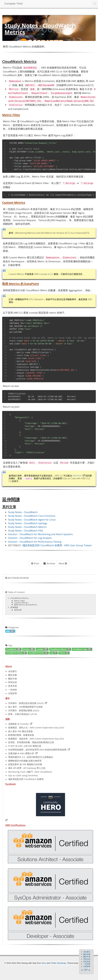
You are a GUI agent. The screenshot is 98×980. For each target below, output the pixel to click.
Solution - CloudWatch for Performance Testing (35, 542)
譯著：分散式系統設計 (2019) (22, 714)
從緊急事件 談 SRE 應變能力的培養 (25, 764)
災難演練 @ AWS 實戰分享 (21, 753)
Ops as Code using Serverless (23, 775)
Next (63, 563)
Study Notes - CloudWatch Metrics (27, 527)
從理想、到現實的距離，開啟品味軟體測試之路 (31, 742)
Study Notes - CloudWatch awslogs (28, 523)
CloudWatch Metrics (60, 649)
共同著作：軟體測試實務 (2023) (24, 710)
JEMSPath (77, 476)
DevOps (29, 649)
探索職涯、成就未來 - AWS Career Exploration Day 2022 (36, 739)
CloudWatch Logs (82, 649)
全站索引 (13, 671)
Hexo (44, 963)
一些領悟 (13, 690)
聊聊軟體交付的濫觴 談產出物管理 (25, 761)
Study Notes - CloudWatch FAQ (25, 531)
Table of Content (15, 592)
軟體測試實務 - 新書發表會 (21, 735)
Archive (49, 563)
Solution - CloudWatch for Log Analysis (30, 538)
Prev (35, 563)
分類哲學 (13, 693)
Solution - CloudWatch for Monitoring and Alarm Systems (40, 534)
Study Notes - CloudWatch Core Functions (32, 516)
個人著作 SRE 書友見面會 (20, 731)
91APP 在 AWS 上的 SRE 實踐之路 (25, 746)
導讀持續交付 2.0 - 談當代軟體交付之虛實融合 (31, 757)
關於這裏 (13, 675)
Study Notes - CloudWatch (23, 512)
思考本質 (13, 686)
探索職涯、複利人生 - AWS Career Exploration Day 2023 (36, 727)
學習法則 (13, 682)
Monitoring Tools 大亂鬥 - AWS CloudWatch (30, 772)
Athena (64, 653)
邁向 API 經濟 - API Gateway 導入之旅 (27, 768)
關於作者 (13, 679)
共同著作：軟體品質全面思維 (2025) (26, 703)
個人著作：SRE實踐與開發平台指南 (25, 707)
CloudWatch (13, 649)
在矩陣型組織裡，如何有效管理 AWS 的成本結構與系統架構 (37, 750)
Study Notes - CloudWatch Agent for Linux (32, 520)
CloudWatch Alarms (16, 653)
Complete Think (14, 4)
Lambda (42, 649)
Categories (12, 627)
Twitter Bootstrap (58, 963)
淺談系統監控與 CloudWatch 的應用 (26, 779)
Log (53, 653)
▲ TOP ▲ (86, 970)
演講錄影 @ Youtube (18, 724)
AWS (10, 631)
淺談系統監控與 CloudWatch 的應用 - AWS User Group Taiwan (57, 545)
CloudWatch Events (38, 653)
